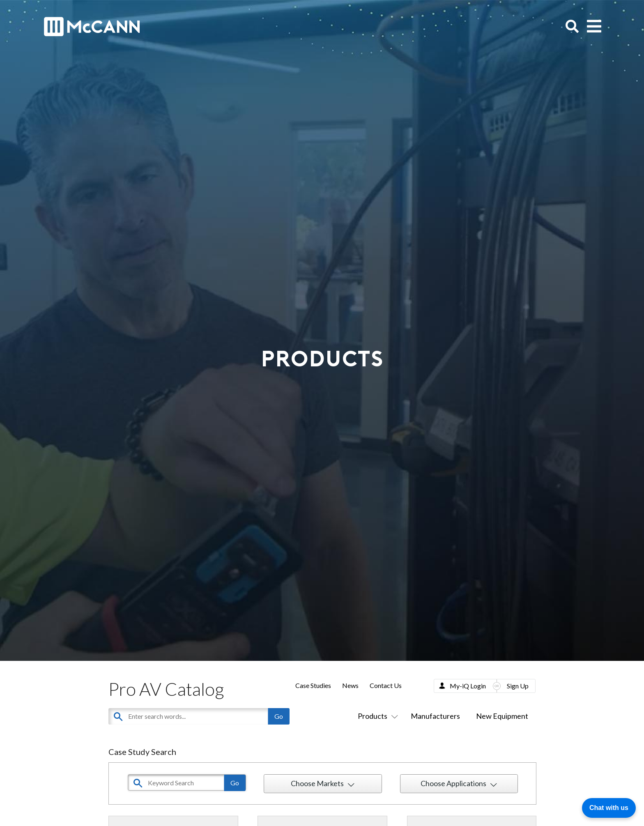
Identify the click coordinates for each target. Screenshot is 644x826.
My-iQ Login (468, 686)
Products (376, 716)
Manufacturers (435, 716)
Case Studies (313, 685)
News (350, 685)
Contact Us (386, 685)
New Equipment (502, 716)
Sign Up (518, 686)
